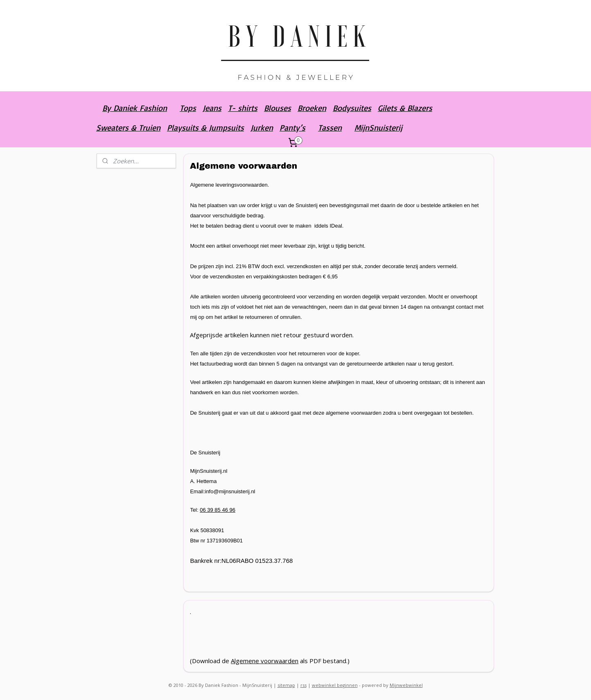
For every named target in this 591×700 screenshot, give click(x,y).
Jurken (262, 128)
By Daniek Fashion (135, 108)
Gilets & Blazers (405, 108)
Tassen (330, 128)
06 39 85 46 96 (218, 510)
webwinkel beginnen (335, 685)
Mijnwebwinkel (406, 685)
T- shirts (243, 108)
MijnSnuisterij (378, 128)
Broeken (312, 108)
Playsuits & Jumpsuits (205, 128)
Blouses (277, 108)
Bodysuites (352, 108)
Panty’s (292, 128)
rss (303, 685)
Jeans (212, 108)
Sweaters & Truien (128, 128)
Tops (188, 108)
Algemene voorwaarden (265, 661)
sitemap (286, 685)
